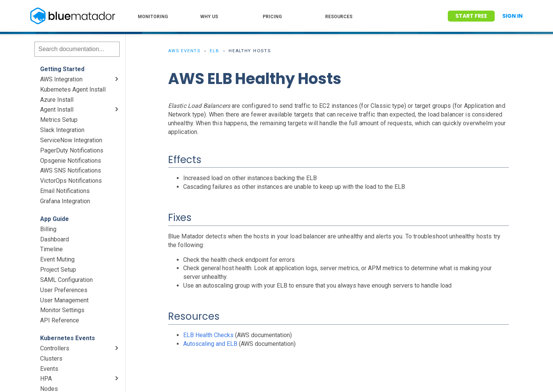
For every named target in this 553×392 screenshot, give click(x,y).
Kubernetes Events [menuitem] (68, 338)
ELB (214, 51)
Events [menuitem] (49, 369)
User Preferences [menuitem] (64, 290)
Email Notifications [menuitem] (65, 191)
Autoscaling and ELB (210, 344)
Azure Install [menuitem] (57, 100)
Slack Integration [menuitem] (62, 130)
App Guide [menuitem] (55, 219)
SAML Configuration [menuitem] (66, 280)
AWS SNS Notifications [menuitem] (71, 170)
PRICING (272, 17)
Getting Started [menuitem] (62, 69)
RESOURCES (339, 17)
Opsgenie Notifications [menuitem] (71, 161)
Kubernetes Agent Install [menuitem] (73, 89)
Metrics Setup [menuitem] (59, 120)
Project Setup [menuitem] (58, 270)
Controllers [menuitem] (55, 348)
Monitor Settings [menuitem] (62, 310)
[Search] (77, 49)
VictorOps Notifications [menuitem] (71, 181)
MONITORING (153, 17)
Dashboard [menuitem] (55, 239)
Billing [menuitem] (48, 229)
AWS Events (184, 51)
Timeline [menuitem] (51, 249)
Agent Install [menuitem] (57, 110)
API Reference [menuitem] (60, 320)
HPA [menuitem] (46, 379)
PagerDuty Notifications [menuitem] (72, 150)
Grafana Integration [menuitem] (65, 201)
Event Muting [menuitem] (57, 259)
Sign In (512, 16)
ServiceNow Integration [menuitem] (71, 140)
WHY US (209, 17)
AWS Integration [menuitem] (61, 79)
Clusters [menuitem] (51, 359)
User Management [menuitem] (64, 300)
